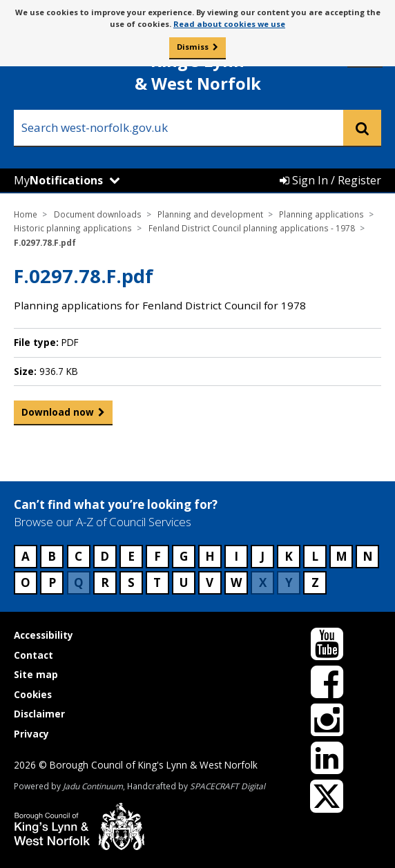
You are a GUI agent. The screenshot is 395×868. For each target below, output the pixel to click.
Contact (33, 655)
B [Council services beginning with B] (52, 556)
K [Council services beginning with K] (289, 556)
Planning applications (321, 214)
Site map (36, 674)
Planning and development (210, 214)
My (58, 180)
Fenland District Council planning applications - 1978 (252, 228)
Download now (58, 415)
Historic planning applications (73, 228)
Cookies (33, 694)
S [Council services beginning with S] (131, 582)
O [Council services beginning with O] (26, 582)
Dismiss (193, 47)
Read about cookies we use (229, 24)
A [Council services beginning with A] (26, 556)
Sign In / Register (330, 180)
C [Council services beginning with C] (78, 556)
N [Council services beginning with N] (368, 556)
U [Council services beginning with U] (184, 582)
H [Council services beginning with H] (210, 556)
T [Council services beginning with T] (157, 582)
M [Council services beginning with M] (341, 556)
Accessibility (44, 635)
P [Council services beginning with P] (52, 582)
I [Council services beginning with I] (236, 556)
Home (26, 214)
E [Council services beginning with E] (131, 556)
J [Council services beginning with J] (262, 556)
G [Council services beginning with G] (184, 556)
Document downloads (98, 214)
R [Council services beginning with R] (105, 582)
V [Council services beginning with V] (210, 582)
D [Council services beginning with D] (105, 556)
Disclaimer (39, 714)
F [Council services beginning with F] (157, 556)
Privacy (31, 734)
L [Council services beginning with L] (315, 556)
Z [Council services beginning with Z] (315, 582)
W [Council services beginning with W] (236, 582)
